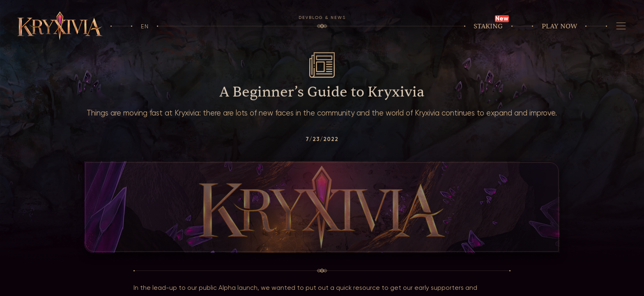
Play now (559, 26)
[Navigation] (621, 26)
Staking (488, 26)
